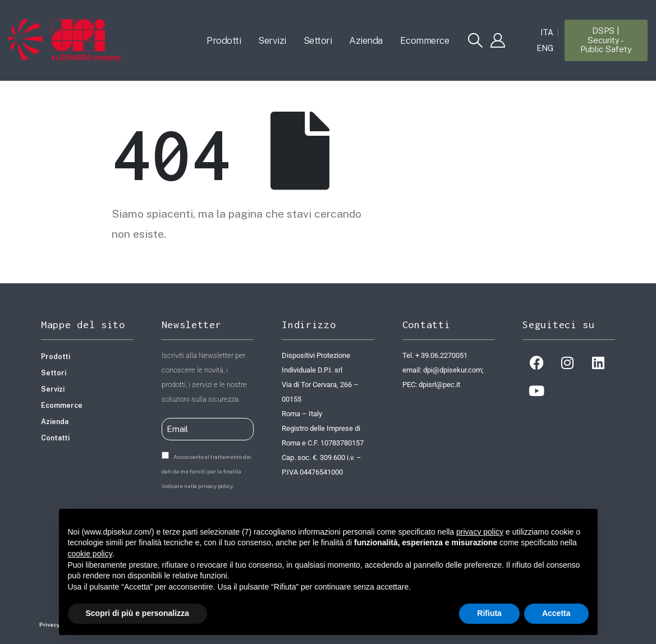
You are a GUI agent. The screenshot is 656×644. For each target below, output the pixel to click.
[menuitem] (547, 33)
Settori (318, 40)
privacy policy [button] (480, 532)
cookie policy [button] (90, 554)
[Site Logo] (65, 40)
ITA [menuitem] (547, 33)
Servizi (272, 40)
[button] (475, 40)
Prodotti (224, 40)
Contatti (55, 438)
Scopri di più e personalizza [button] (137, 613)
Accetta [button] (556, 613)
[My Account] (497, 40)
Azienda (366, 40)
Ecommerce (425, 40)
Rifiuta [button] (489, 613)
